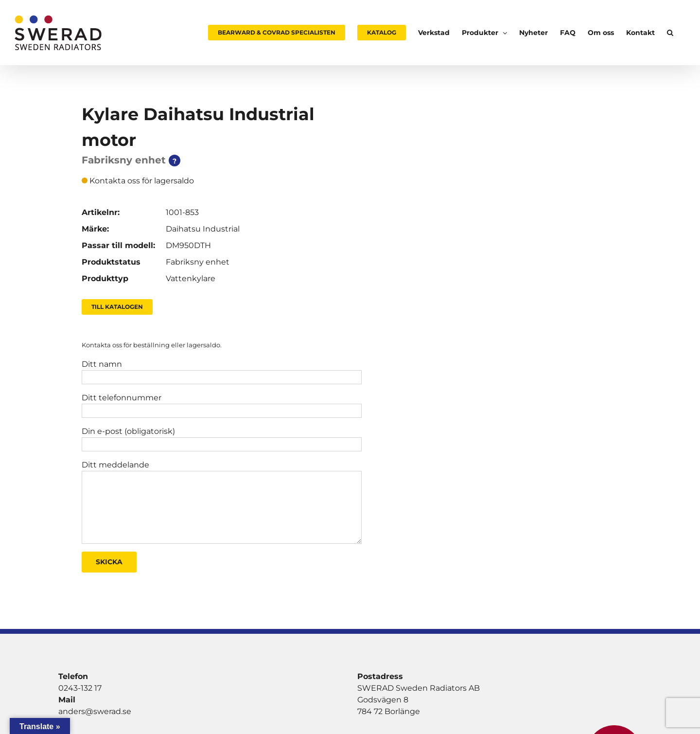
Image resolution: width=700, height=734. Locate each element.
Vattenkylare (191, 278)
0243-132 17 (80, 688)
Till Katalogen (117, 307)
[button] (670, 33)
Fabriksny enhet (198, 262)
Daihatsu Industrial (203, 229)
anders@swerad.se (95, 711)
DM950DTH (188, 245)
